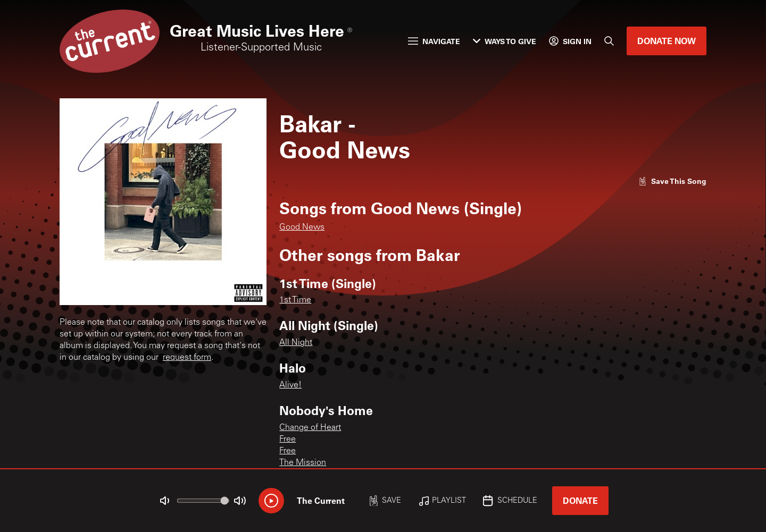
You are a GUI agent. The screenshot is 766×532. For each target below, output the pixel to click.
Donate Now (667, 41)
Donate (580, 500)
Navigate (434, 41)
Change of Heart (310, 428)
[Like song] (672, 181)
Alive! (290, 385)
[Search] (609, 41)
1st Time (295, 300)
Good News (302, 227)
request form (187, 358)
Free (288, 440)
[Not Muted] (165, 501)
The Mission (303, 463)
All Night (296, 343)
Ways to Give (505, 41)
